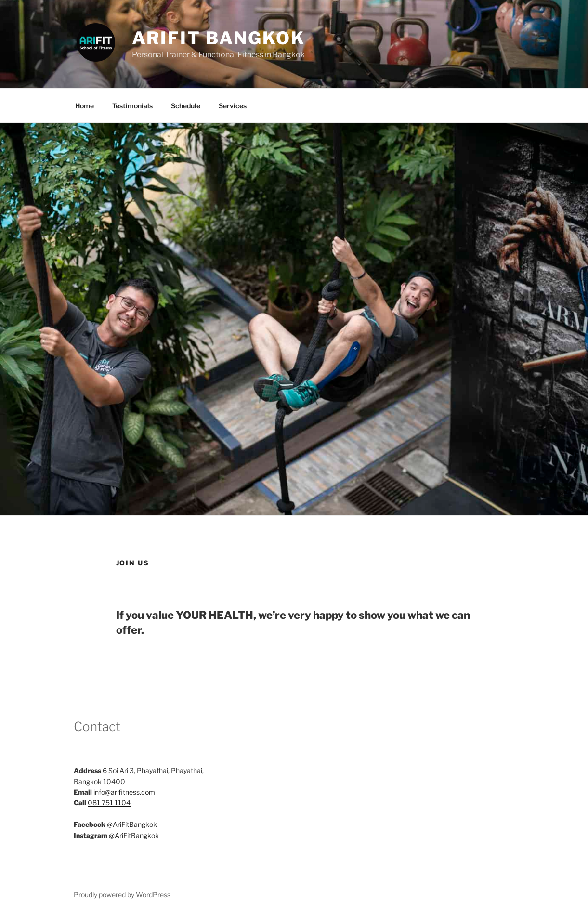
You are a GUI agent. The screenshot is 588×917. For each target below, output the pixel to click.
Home (85, 106)
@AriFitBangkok (132, 824)
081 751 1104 (109, 803)
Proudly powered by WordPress (122, 895)
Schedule (186, 106)
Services (233, 106)
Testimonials (132, 106)
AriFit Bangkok (219, 38)
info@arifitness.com (124, 792)
